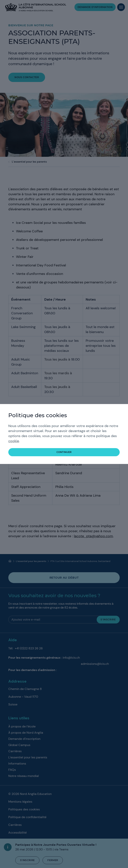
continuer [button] (64, 452)
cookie (14, 441)
